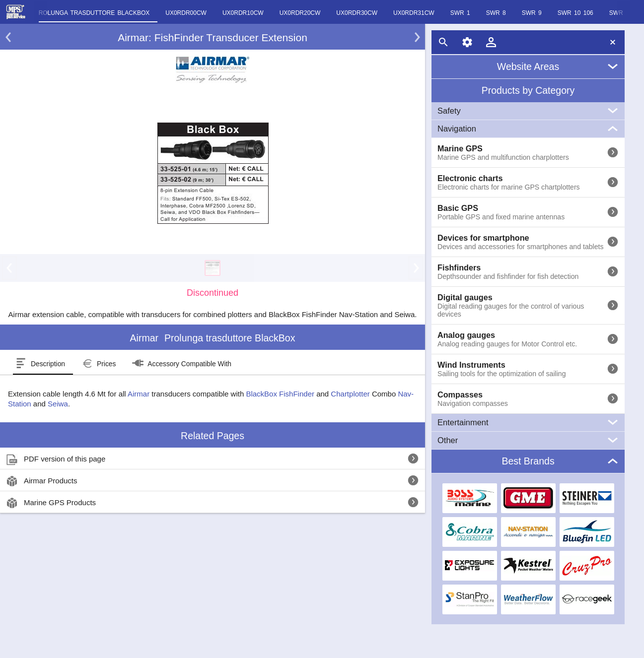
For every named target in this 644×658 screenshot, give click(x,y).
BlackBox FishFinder (280, 394)
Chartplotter (350, 394)
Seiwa (58, 404)
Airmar (139, 394)
